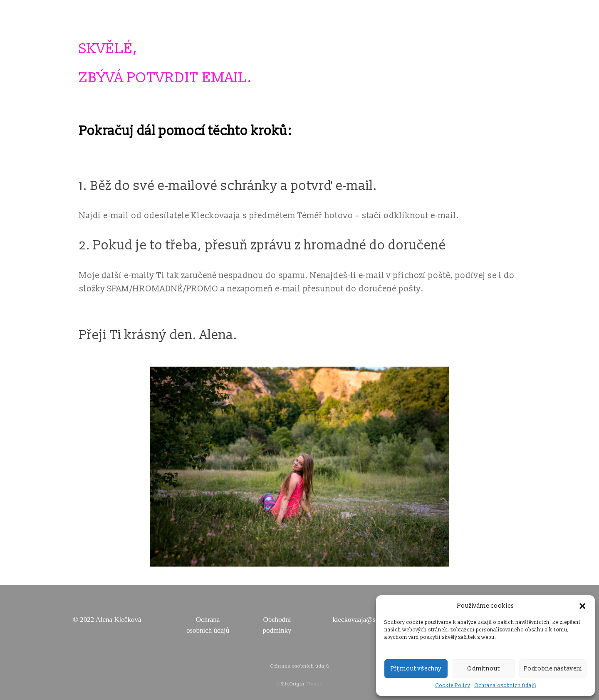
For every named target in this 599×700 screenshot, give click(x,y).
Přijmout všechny (416, 669)
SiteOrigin (293, 684)
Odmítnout (484, 669)
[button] (582, 606)
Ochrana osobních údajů (505, 686)
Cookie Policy (453, 686)
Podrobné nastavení (553, 669)
